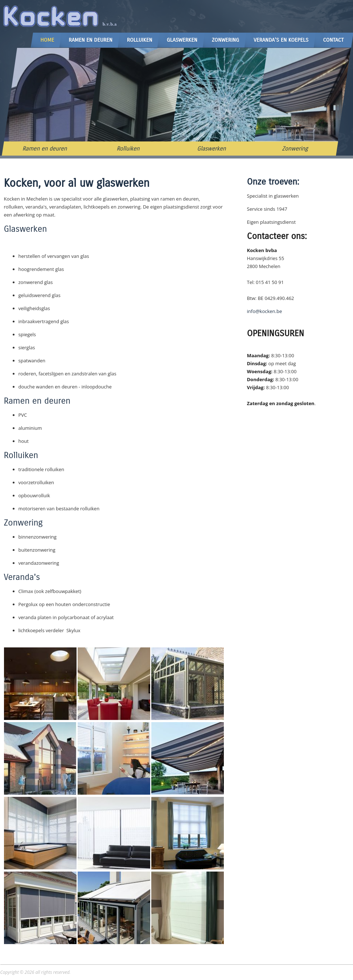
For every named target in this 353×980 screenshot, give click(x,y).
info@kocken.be (265, 311)
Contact (333, 40)
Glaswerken (182, 40)
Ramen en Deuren (91, 40)
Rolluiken (140, 40)
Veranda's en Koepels (281, 40)
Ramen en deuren (45, 149)
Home (47, 40)
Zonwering (225, 40)
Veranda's (22, 577)
